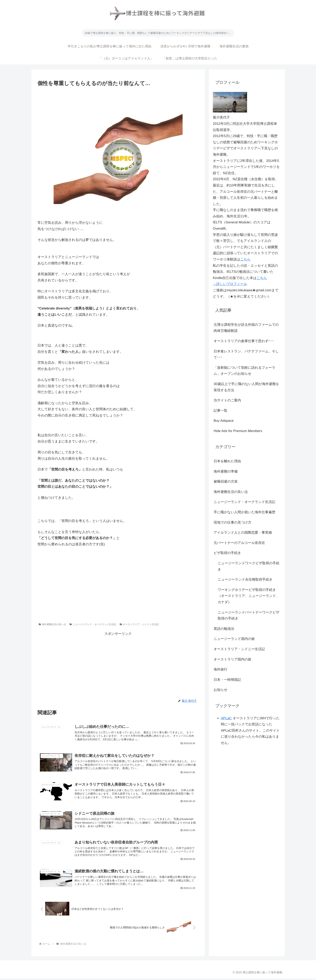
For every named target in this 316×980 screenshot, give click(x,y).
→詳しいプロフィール (230, 284)
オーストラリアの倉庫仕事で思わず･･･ (244, 341)
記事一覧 (220, 411)
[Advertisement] (118, 99)
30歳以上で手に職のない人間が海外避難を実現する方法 (246, 387)
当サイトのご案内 (227, 400)
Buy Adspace (224, 421)
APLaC (226, 718)
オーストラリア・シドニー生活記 (139, 624)
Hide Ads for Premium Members (238, 431)
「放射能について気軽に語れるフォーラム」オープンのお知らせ (244, 371)
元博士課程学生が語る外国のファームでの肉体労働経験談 (246, 328)
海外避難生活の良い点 (52, 624)
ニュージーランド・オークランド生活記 (93, 624)
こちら (245, 259)
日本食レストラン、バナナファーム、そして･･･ (246, 354)
